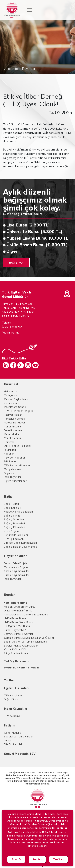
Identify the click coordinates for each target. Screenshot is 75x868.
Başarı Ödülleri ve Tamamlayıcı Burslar (26, 642)
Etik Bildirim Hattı (14, 744)
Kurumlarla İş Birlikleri (16, 535)
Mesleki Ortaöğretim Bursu (20, 607)
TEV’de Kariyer (13, 716)
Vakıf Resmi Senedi (15, 407)
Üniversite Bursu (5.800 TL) (34, 232)
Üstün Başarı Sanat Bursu (18, 622)
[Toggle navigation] (29, 10)
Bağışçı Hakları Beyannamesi (21, 547)
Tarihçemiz (10, 396)
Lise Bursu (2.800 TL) (28, 225)
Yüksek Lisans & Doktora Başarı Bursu (26, 615)
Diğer (12, 252)
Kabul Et (16, 859)
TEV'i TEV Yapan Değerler (19, 411)
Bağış (8, 497)
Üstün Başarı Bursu (15, 619)
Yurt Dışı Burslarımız (17, 661)
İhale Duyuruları (13, 477)
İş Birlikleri (10, 450)
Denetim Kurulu (13, 431)
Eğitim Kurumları (16, 688)
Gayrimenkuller (15, 556)
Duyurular (29, 69)
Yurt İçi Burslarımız (16, 603)
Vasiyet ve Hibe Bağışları (18, 512)
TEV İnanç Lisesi (14, 696)
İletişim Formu (11, 333)
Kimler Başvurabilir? (15, 630)
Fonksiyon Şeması (15, 419)
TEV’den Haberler (14, 458)
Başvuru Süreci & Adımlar (18, 634)
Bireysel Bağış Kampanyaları (20, 543)
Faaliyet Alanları (13, 415)
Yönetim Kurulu (13, 427)
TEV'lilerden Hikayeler (17, 466)
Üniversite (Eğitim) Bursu (18, 611)
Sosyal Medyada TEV (20, 754)
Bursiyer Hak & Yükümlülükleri (21, 646)
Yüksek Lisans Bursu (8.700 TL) (38, 238)
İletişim (10, 725)
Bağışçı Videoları (14, 520)
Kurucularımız (12, 403)
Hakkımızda (11, 392)
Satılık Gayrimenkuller (17, 571)
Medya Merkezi (13, 469)
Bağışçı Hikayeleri (14, 524)
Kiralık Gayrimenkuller (17, 575)
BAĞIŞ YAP (16, 263)
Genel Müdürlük (13, 733)
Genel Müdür (11, 434)
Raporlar (9, 454)
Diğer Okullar (12, 700)
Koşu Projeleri (12, 531)
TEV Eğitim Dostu (14, 539)
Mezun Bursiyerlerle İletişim (21, 668)
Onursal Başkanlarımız (17, 399)
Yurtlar (9, 680)
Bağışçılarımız (12, 516)
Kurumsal (11, 384)
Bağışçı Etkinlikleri (14, 527)
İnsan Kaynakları (16, 709)
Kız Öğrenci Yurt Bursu (17, 626)
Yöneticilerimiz (13, 438)
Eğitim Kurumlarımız (15, 481)
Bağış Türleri (11, 504)
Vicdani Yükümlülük (15, 650)
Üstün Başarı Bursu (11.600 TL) (37, 245)
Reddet (37, 859)
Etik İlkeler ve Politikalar (18, 446)
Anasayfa (11, 69)
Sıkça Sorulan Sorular (16, 654)
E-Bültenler (10, 462)
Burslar (9, 595)
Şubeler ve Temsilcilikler (18, 737)
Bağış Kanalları (12, 508)
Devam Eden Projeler (16, 563)
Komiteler (10, 442)
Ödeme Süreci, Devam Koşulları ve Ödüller (29, 638)
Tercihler (58, 859)
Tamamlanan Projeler (16, 567)
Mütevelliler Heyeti (15, 423)
